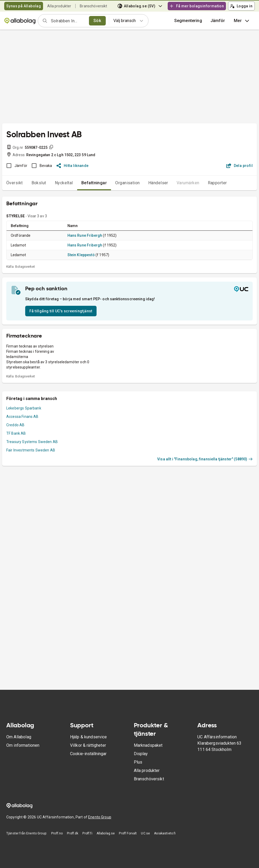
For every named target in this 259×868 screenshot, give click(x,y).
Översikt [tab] (15, 183)
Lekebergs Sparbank (24, 408)
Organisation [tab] (128, 183)
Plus (138, 762)
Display (141, 754)
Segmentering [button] (188, 21)
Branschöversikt (93, 6)
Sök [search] (97, 21)
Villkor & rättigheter (88, 745)
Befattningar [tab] (94, 183)
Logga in (241, 6)
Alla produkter (59, 6)
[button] (218, 21)
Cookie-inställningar (88, 754)
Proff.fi (87, 833)
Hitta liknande (73, 166)
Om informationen (23, 745)
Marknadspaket (148, 745)
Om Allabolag (19, 737)
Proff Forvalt (128, 833)
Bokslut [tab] (39, 183)
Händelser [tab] (158, 183)
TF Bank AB (16, 433)
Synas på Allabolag (24, 6)
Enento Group (100, 817)
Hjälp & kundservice (89, 737)
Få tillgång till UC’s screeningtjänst (61, 311)
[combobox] (68, 21)
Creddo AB (15, 425)
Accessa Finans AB (22, 417)
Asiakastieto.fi (165, 833)
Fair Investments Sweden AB (31, 450)
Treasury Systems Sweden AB (32, 442)
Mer (242, 21)
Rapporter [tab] (217, 183)
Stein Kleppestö (81, 255)
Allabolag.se (106, 833)
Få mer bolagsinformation (197, 6)
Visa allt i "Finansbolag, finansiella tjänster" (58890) (205, 459)
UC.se (145, 833)
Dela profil (239, 166)
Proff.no (57, 833)
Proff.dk (73, 833)
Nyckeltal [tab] (64, 183)
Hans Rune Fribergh (85, 235)
